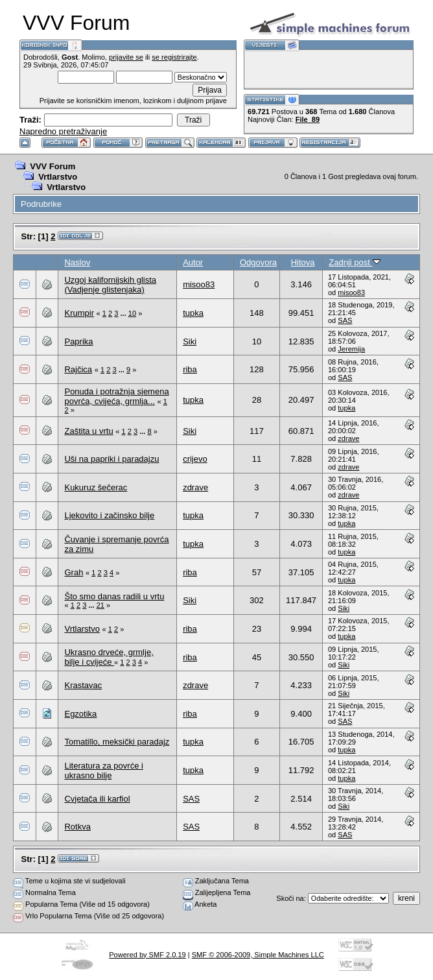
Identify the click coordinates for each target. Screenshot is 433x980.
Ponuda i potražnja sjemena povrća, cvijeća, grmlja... (116, 396)
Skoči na (290, 898)
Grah (74, 572)
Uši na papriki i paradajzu (111, 459)
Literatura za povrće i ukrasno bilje (103, 771)
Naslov (77, 262)
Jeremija (351, 349)
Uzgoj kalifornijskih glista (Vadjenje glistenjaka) (110, 285)
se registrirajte (174, 57)
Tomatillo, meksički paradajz (117, 742)
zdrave (348, 438)
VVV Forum (53, 166)
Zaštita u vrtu (88, 431)
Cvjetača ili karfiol (97, 799)
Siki (190, 341)
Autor (193, 262)
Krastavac (83, 685)
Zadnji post (354, 262)
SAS (345, 320)
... (124, 313)
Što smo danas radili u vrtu (114, 596)
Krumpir (79, 313)
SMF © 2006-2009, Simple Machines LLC (258, 955)
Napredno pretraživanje (63, 131)
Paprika (78, 341)
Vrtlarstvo (58, 177)
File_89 (308, 119)
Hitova (303, 262)
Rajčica (78, 369)
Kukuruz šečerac (96, 487)
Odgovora (258, 262)
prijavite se (126, 57)
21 (100, 605)
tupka (193, 313)
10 (132, 313)
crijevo (195, 459)
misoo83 (199, 284)
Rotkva (77, 827)
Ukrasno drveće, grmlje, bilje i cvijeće (109, 657)
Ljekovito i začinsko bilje (109, 515)
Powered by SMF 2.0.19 (147, 955)
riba (190, 369)
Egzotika (80, 714)
